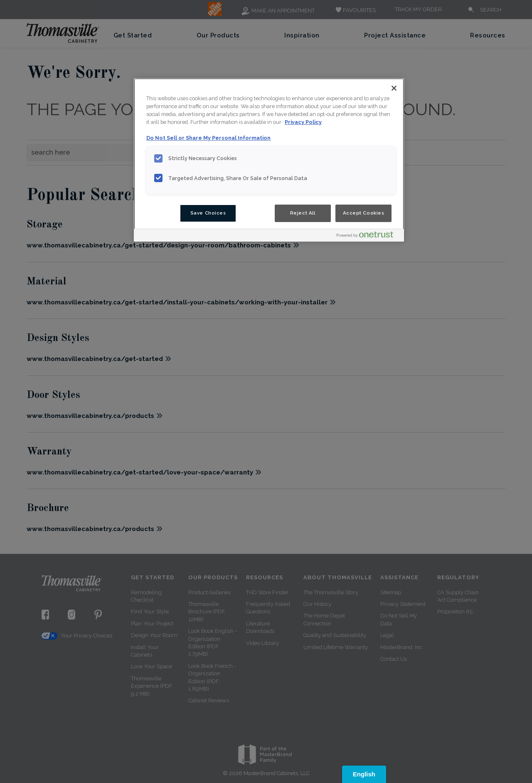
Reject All (303, 213)
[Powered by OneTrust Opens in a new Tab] (368, 236)
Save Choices (208, 213)
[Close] (394, 88)
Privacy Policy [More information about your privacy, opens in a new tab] (303, 122)
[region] (269, 160)
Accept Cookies (364, 213)
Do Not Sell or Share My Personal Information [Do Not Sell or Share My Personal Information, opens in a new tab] (208, 138)
